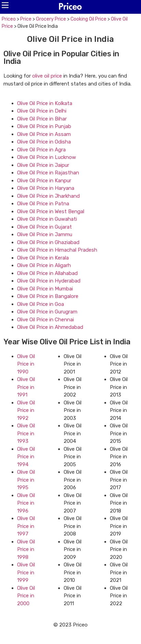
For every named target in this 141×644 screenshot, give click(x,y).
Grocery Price (51, 19)
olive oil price (47, 76)
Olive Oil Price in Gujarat (44, 227)
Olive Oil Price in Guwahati (47, 219)
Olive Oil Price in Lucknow (47, 157)
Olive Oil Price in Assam (44, 134)
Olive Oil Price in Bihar (42, 119)
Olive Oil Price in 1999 (26, 572)
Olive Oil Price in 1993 (26, 433)
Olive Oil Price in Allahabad (47, 273)
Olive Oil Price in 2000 (26, 596)
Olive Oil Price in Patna (43, 204)
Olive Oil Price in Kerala (43, 258)
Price (26, 19)
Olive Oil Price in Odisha (44, 142)
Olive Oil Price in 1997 (26, 526)
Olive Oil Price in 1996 (26, 503)
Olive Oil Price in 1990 (26, 364)
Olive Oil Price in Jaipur (43, 165)
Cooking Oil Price (88, 19)
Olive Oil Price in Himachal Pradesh (57, 250)
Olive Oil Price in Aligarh (44, 265)
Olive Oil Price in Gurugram (47, 312)
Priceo (9, 19)
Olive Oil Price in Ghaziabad (48, 242)
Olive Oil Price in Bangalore (48, 296)
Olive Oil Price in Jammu (45, 234)
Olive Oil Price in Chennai (46, 320)
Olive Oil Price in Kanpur (44, 181)
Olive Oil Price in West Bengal (51, 211)
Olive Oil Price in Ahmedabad (50, 327)
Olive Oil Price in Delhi (42, 111)
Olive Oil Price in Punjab (44, 126)
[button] (5, 5)
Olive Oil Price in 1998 (26, 549)
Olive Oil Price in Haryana (46, 188)
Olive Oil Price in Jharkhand (48, 196)
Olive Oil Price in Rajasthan (48, 173)
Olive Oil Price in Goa (41, 304)
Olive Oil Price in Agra (41, 150)
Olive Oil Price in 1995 (26, 480)
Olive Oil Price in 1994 (26, 457)
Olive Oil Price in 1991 (26, 387)
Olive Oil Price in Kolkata (45, 103)
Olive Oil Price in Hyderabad (49, 281)
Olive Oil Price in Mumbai (45, 289)
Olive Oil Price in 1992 (26, 410)
